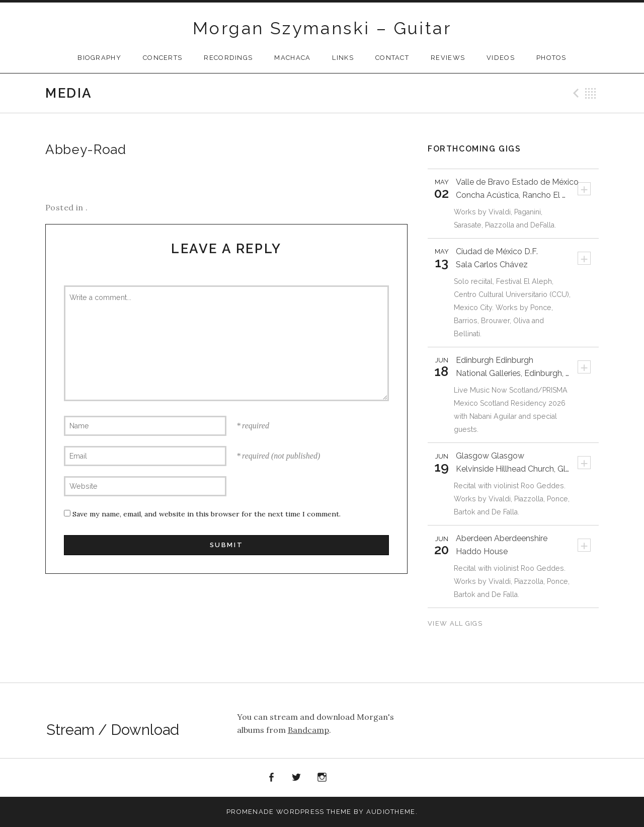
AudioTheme (391, 812)
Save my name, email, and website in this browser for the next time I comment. (207, 514)
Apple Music (373, 779)
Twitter (297, 778)
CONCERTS (163, 58)
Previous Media (575, 93)
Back (591, 93)
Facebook (271, 778)
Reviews (448, 58)
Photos (551, 58)
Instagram (322, 778)
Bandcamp (308, 730)
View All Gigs (456, 623)
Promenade (250, 812)
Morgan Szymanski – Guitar (322, 28)
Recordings (228, 58)
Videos (501, 58)
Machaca (292, 58)
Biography (99, 58)
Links (343, 58)
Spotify (348, 778)
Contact (392, 58)
